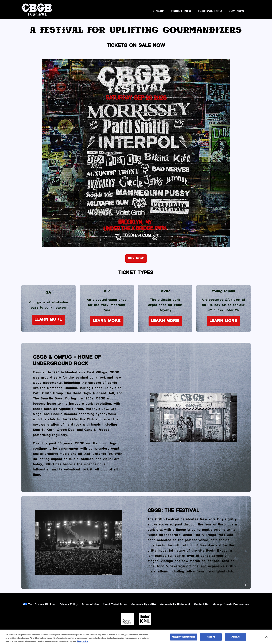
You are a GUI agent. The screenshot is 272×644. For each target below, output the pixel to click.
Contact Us (201, 604)
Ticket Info (181, 11)
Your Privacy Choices (42, 604)
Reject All (211, 639)
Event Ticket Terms (115, 604)
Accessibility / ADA (144, 604)
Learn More (48, 319)
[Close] (266, 639)
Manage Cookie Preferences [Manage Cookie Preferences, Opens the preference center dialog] (184, 639)
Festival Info (210, 11)
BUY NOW (237, 11)
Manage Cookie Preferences (231, 604)
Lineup (159, 11)
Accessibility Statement (175, 604)
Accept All (236, 639)
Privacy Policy (69, 604)
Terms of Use (90, 604)
